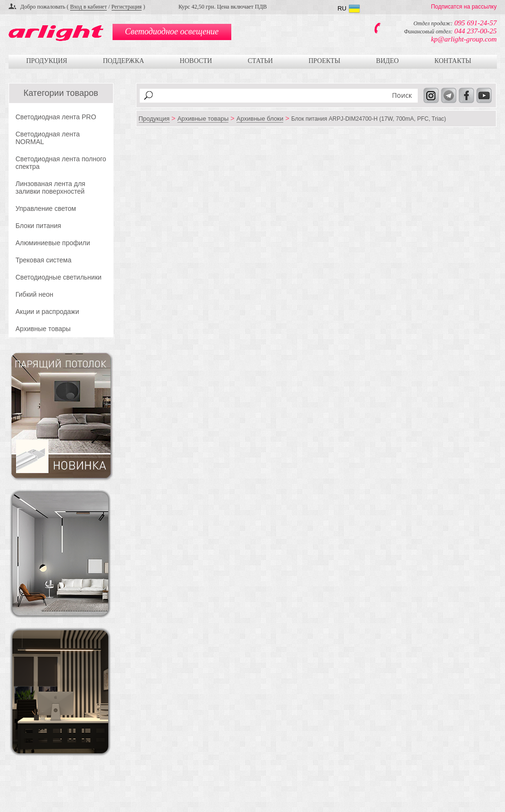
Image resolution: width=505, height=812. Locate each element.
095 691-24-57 (476, 23)
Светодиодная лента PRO (56, 117)
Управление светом (46, 208)
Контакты (453, 61)
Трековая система (44, 260)
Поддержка (124, 61)
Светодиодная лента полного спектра (61, 163)
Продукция (47, 61)
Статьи (260, 61)
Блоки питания (39, 226)
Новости (196, 61)
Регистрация (127, 7)
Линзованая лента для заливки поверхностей (51, 187)
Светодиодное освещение (172, 31)
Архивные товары (43, 329)
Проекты (325, 61)
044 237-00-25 (476, 31)
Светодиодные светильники (59, 277)
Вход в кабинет (88, 7)
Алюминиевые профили (53, 243)
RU (342, 8)
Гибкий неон (35, 294)
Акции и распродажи (47, 312)
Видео (388, 61)
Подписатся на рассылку (464, 7)
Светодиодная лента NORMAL (48, 138)
